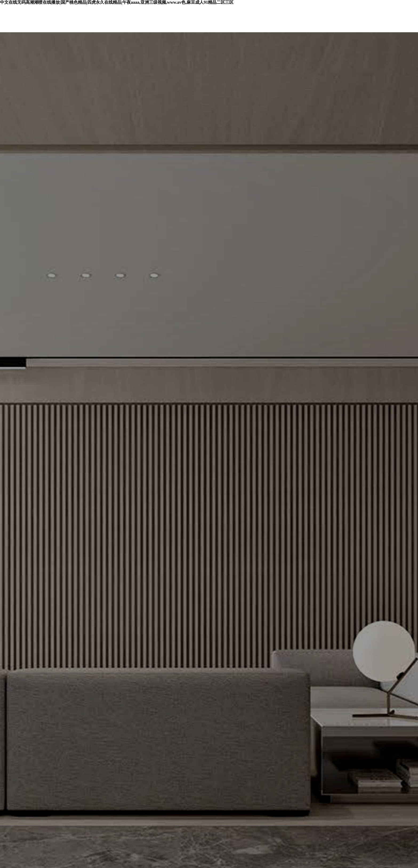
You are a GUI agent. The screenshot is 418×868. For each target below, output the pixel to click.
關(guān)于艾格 (336, 19)
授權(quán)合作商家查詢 (273, 19)
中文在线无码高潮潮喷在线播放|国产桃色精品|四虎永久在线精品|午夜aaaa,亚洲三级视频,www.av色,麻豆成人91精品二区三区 (117, 3)
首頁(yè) (103, 19)
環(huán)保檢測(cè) (206, 19)
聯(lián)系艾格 (388, 19)
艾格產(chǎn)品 (148, 19)
